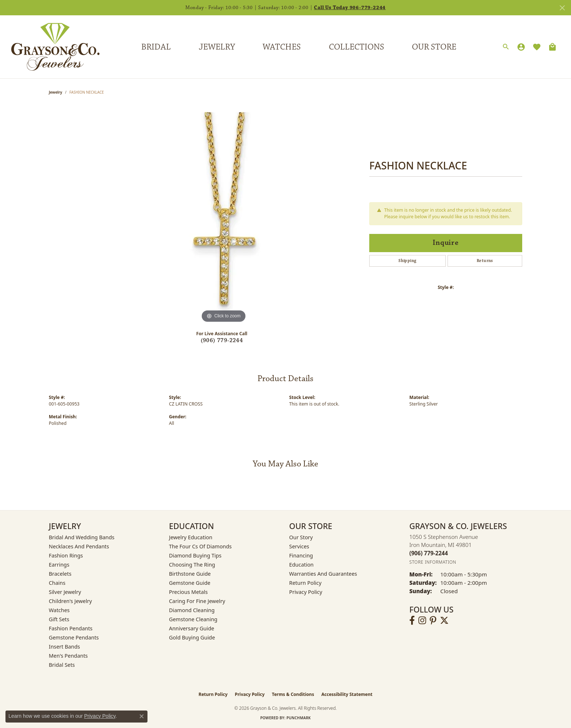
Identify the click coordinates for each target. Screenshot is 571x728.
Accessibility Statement (347, 694)
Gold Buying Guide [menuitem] (192, 637)
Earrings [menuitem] (59, 565)
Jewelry (217, 47)
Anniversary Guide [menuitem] (192, 628)
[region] (224, 215)
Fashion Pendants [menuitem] (71, 628)
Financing (301, 555)
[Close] (562, 8)
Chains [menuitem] (57, 583)
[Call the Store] (429, 553)
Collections (357, 47)
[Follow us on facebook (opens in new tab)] (412, 621)
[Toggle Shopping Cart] (552, 47)
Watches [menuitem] (59, 610)
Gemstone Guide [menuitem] (190, 583)
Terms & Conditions (293, 694)
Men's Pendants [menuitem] (68, 656)
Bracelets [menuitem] (60, 574)
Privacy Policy (306, 592)
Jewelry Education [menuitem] (191, 537)
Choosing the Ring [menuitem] (192, 565)
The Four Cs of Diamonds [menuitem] (200, 546)
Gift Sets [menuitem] (59, 619)
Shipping (407, 261)
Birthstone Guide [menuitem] (190, 574)
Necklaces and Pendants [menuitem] (79, 546)
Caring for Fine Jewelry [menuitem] (197, 601)
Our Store (434, 47)
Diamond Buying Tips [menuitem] (195, 555)
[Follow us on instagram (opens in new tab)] (422, 621)
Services (299, 546)
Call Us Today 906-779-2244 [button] (350, 8)
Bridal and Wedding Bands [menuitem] (82, 537)
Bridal (156, 47)
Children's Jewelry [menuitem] (70, 601)
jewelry (56, 92)
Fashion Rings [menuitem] (66, 555)
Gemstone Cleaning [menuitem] (193, 619)
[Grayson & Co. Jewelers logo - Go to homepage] (50, 47)
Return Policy (305, 583)
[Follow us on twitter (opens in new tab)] (444, 621)
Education (301, 565)
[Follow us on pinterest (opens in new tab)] (433, 621)
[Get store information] (433, 562)
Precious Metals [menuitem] (188, 592)
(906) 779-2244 (222, 340)
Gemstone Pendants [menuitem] (74, 637)
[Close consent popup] (142, 716)
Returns (485, 261)
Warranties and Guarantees (323, 574)
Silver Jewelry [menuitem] (65, 592)
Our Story (301, 537)
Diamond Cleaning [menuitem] (192, 610)
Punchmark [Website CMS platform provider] (299, 718)
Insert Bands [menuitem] (64, 647)
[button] (506, 47)
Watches (282, 47)
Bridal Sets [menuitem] (62, 665)
